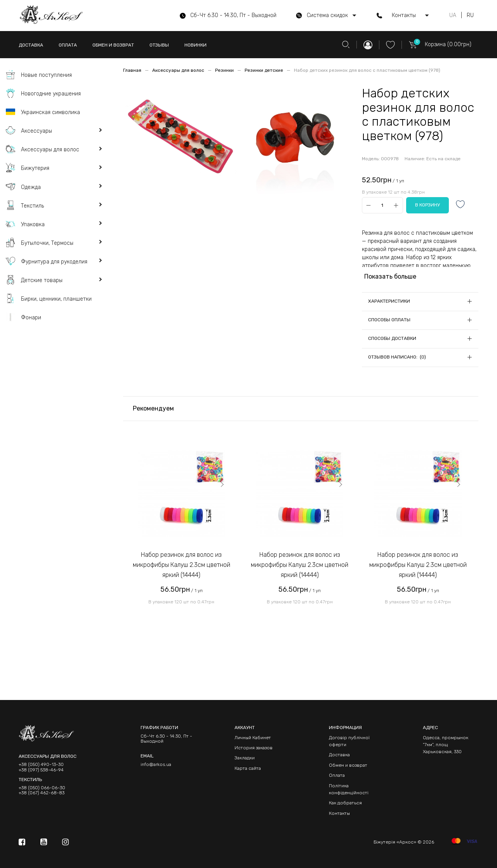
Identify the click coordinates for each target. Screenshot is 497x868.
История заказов (254, 748)
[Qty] (382, 205)
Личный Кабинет (253, 738)
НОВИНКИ (195, 45)
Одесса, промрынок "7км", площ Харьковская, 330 (446, 745)
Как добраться (345, 803)
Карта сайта (248, 768)
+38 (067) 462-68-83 (42, 793)
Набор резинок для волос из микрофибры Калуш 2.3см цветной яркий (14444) (182, 565)
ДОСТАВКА (31, 45)
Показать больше (390, 276)
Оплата (337, 775)
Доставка (339, 755)
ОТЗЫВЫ (159, 45)
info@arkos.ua (156, 764)
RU (470, 16)
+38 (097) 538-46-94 (41, 770)
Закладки (245, 758)
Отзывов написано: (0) (397, 357)
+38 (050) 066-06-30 (42, 788)
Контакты (339, 813)
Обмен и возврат (348, 765)
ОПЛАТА (68, 45)
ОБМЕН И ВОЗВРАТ (113, 45)
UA (453, 16)
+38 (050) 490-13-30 (41, 765)
